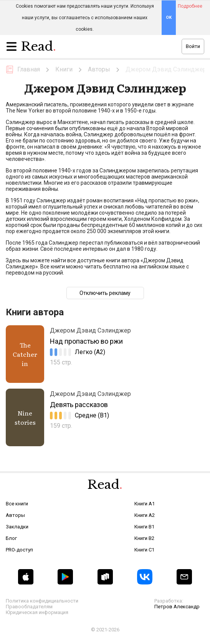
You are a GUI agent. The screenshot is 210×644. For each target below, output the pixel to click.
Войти (193, 46)
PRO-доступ (19, 550)
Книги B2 (144, 538)
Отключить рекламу (105, 293)
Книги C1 (144, 550)
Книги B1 (144, 527)
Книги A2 (145, 515)
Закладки (17, 527)
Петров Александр (177, 607)
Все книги (17, 504)
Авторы (15, 515)
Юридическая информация (37, 612)
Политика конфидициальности (42, 601)
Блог (11, 538)
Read (39, 48)
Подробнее (190, 6)
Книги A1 (145, 504)
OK (169, 17)
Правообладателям (29, 607)
